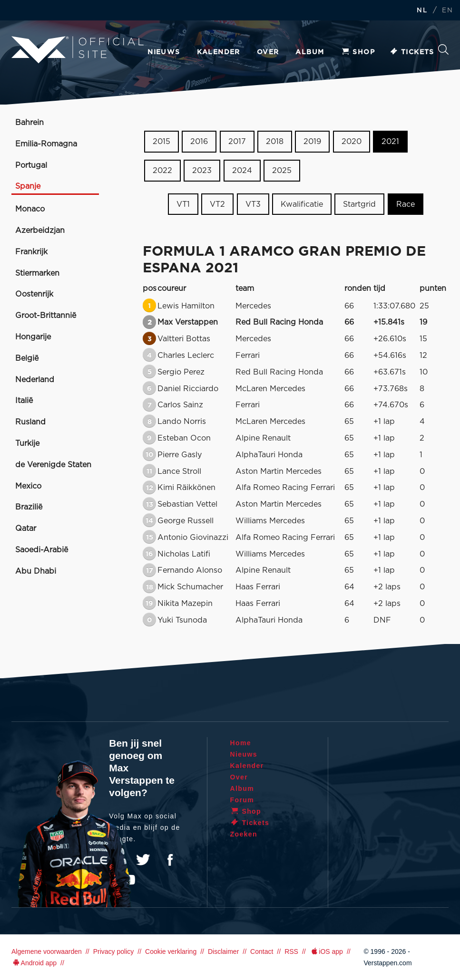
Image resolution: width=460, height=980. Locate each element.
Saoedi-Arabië (42, 550)
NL (422, 11)
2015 (161, 142)
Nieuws (164, 52)
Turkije (27, 443)
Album (310, 52)
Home (241, 743)
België (27, 358)
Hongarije (33, 337)
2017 (237, 142)
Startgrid (359, 204)
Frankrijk (31, 252)
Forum (242, 800)
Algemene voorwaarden (47, 951)
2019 (312, 142)
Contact (262, 951)
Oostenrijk (34, 294)
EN (447, 11)
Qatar (26, 528)
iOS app (326, 951)
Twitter (143, 860)
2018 (275, 142)
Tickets (412, 52)
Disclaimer (223, 951)
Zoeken (443, 49)
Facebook (170, 860)
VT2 (217, 204)
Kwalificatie (302, 204)
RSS (291, 951)
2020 (352, 142)
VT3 (253, 204)
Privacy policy (114, 951)
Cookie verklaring (171, 951)
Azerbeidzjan (40, 231)
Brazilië (29, 507)
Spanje (28, 186)
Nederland (35, 380)
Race (406, 204)
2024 (242, 171)
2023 (202, 171)
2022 (162, 171)
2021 (390, 142)
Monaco (30, 209)
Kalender (219, 52)
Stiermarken (37, 273)
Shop (358, 52)
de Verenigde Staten (53, 465)
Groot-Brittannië (46, 316)
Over (268, 52)
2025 (282, 171)
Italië (24, 401)
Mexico (28, 486)
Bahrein (29, 123)
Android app (34, 963)
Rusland (30, 422)
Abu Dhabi (36, 571)
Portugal (31, 165)
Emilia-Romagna (46, 144)
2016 (199, 142)
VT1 (183, 204)
